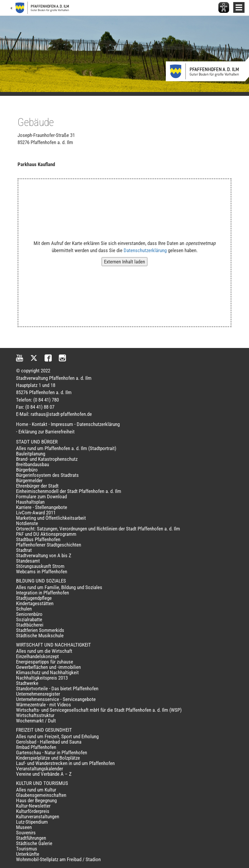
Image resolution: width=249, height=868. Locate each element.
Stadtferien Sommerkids (40, 630)
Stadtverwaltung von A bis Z (44, 555)
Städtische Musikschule (40, 636)
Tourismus (27, 849)
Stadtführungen (31, 838)
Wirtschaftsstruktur (35, 715)
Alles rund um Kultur (36, 790)
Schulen (24, 609)
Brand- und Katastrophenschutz (47, 459)
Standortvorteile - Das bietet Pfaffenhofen (57, 689)
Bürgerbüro (27, 470)
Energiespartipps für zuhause (45, 662)
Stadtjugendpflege (34, 598)
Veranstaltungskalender (40, 769)
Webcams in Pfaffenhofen (42, 572)
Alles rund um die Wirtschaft (44, 651)
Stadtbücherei (30, 625)
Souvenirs (26, 833)
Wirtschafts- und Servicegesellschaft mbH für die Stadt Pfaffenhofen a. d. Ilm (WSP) (99, 710)
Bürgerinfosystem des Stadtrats (47, 475)
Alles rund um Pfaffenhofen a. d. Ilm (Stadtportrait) (66, 448)
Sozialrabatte (29, 619)
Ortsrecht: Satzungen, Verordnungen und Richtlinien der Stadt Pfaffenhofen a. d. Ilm (98, 529)
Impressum (62, 424)
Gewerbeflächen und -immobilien (48, 667)
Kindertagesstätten (35, 603)
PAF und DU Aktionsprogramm (46, 534)
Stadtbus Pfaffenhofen (38, 539)
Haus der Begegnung (36, 800)
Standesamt (28, 561)
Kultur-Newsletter (33, 806)
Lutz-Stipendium (32, 822)
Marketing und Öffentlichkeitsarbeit (51, 518)
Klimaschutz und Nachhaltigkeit (47, 672)
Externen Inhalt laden (124, 262)
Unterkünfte (28, 854)
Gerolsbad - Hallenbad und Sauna (49, 742)
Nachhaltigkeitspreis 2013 (42, 678)
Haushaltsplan (30, 502)
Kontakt (40, 424)
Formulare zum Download (41, 497)
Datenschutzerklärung (145, 250)
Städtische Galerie (34, 843)
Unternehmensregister (38, 694)
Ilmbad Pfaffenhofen (36, 747)
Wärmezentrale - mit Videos (44, 705)
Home (22, 424)
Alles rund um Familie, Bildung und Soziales (59, 587)
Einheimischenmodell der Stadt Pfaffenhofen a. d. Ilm (69, 491)
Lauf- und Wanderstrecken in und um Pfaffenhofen (65, 763)
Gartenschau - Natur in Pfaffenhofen (52, 753)
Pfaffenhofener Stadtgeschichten (49, 545)
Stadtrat (24, 550)
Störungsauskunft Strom (40, 566)
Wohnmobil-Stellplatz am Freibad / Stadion (58, 859)
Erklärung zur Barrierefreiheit (47, 432)
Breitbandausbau (33, 464)
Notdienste (27, 523)
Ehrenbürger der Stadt (37, 486)
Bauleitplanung (31, 454)
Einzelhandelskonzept (37, 656)
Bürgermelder (29, 480)
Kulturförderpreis (33, 811)
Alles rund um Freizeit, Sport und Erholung (57, 736)
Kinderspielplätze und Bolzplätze (48, 758)
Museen (24, 827)
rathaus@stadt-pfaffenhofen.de (61, 414)
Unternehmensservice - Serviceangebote (56, 699)
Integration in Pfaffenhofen (42, 593)
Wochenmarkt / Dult (36, 721)
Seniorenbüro (29, 614)
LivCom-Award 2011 (36, 513)
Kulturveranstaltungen (38, 817)
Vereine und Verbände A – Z (44, 774)
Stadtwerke (27, 683)
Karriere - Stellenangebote (42, 507)
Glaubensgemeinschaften (41, 795)
